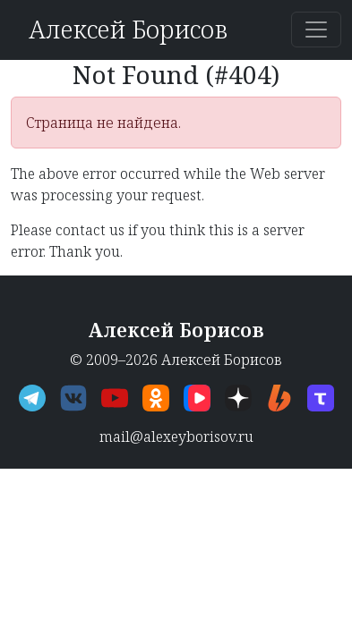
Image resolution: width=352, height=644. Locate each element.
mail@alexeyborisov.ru (176, 436)
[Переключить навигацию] (316, 30)
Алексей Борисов (128, 29)
